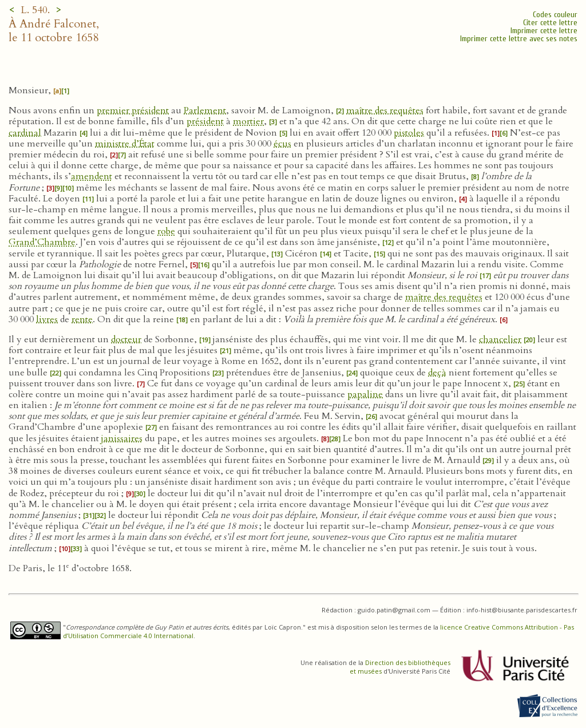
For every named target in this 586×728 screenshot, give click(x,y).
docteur (126, 339)
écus (282, 144)
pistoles (409, 133)
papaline (365, 394)
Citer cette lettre (550, 23)
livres (47, 319)
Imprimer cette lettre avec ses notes (519, 39)
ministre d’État (125, 144)
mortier (248, 121)
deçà (437, 373)
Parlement (205, 110)
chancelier (500, 339)
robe (166, 231)
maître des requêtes (385, 110)
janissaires (122, 438)
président (205, 121)
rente (82, 319)
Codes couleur (555, 15)
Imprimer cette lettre (544, 31)
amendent (92, 176)
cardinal (25, 133)
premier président (133, 110)
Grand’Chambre (42, 242)
